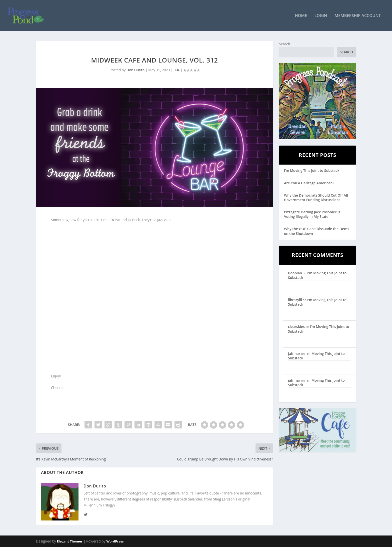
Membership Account (358, 16)
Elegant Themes (70, 541)
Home (301, 16)
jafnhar (294, 354)
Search (284, 44)
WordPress (115, 541)
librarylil (295, 300)
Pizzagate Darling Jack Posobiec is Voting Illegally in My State (312, 214)
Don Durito (135, 70)
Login (321, 16)
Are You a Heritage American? (309, 183)
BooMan (295, 273)
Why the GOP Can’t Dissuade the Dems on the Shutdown (316, 231)
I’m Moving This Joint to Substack (312, 170)
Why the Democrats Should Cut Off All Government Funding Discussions (316, 197)
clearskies (296, 327)
